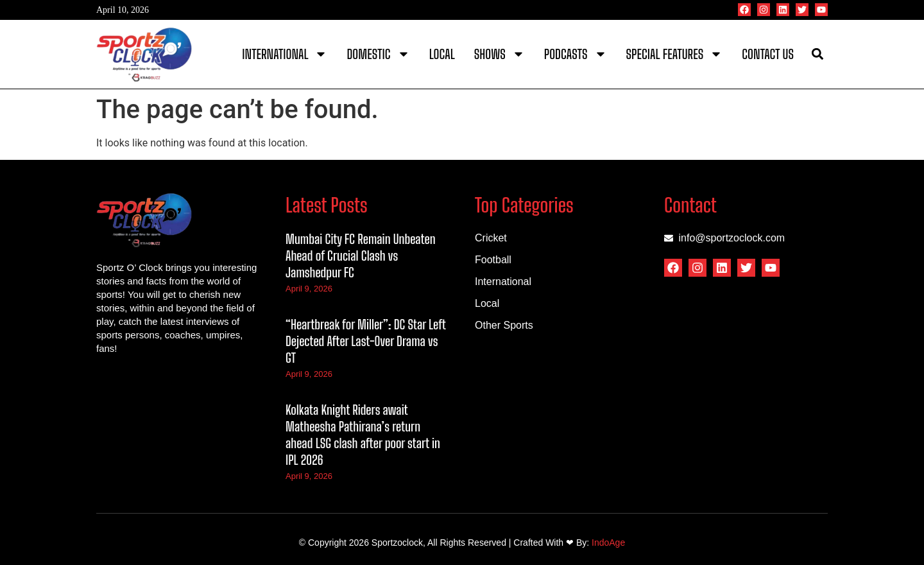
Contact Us (768, 54)
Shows (500, 54)
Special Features (675, 54)
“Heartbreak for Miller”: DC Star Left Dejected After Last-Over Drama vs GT (365, 341)
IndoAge (608, 543)
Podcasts (576, 54)
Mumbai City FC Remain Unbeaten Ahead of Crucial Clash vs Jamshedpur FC (361, 256)
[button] (817, 54)
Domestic (378, 54)
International (285, 54)
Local (442, 54)
